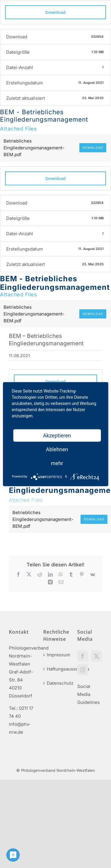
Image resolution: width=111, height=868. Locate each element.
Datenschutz (56, 683)
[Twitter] (96, 656)
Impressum (56, 655)
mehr (57, 463)
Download (55, 12)
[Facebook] (83, 656)
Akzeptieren (57, 435)
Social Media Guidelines (89, 694)
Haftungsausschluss (56, 669)
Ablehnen (57, 449)
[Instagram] (83, 670)
